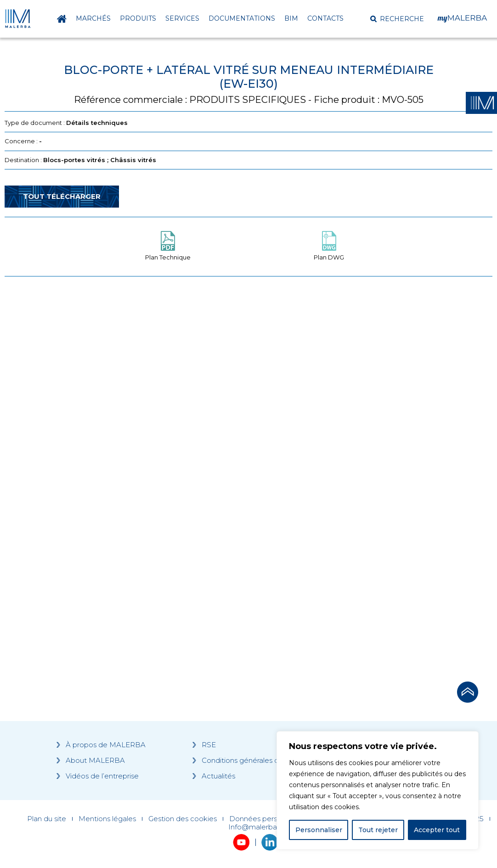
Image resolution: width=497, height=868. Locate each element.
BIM (291, 18)
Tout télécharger (62, 196)
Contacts (325, 18)
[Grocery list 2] (363, 458)
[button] (397, 19)
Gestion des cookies (183, 819)
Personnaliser (319, 830)
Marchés (93, 18)
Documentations (242, 18)
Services (182, 18)
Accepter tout (437, 830)
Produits (138, 18)
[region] (378, 790)
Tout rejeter (378, 830)
